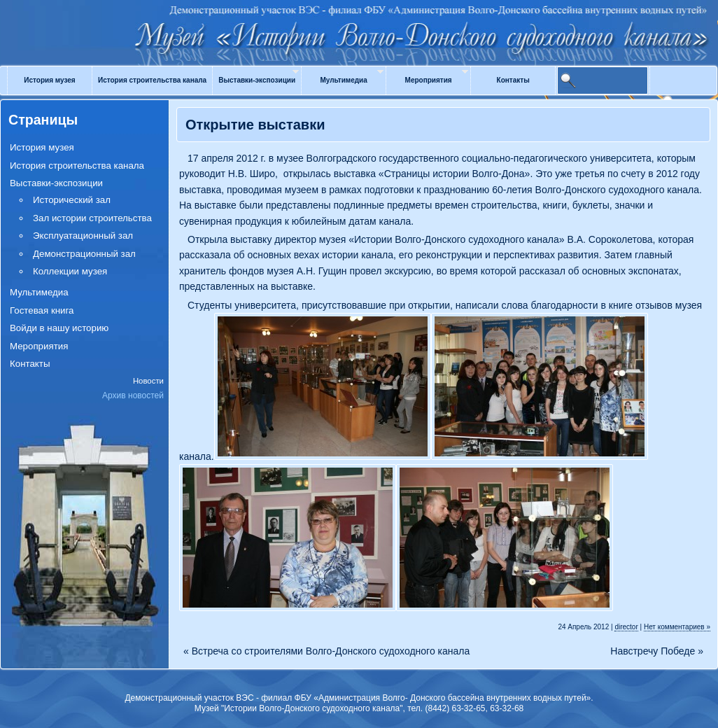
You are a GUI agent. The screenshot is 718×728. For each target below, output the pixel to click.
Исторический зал (72, 200)
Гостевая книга (42, 310)
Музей (359, 22)
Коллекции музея (70, 271)
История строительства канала (152, 80)
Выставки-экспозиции (257, 80)
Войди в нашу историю (59, 328)
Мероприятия (429, 80)
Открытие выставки (255, 125)
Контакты (513, 80)
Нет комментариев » (677, 627)
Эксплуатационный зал (83, 236)
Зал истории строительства (92, 218)
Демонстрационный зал (84, 254)
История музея (49, 80)
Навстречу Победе (657, 651)
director (626, 627)
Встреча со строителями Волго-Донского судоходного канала (326, 651)
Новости (148, 381)
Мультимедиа (343, 80)
